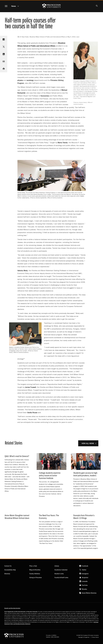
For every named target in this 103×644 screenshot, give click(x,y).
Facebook (85, 566)
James (30, 387)
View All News (88, 443)
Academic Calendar (61, 570)
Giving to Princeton (36, 577)
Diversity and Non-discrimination (12, 608)
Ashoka (23, 270)
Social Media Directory (89, 593)
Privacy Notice (95, 637)
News (14, 6)
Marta (63, 143)
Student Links (59, 574)
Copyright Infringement (84, 637)
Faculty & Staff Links (61, 577)
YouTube (85, 585)
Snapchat (85, 577)
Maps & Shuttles (35, 570)
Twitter (84, 570)
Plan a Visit (33, 566)
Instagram (85, 574)
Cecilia (32, 412)
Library (57, 566)
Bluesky (84, 589)
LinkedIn (85, 581)
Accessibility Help (10, 570)
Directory (7, 574)
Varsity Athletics (35, 574)
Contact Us (8, 566)
